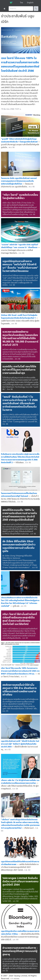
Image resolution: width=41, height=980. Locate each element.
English (30, 3)
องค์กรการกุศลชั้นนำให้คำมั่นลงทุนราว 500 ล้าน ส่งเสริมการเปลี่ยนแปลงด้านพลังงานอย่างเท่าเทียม (20, 690)
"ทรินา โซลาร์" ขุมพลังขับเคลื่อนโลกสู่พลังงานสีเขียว (20, 196)
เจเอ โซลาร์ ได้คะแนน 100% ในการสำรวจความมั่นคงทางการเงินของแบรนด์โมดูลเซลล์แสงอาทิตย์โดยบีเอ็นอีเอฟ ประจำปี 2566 (20, 64)
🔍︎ (36, 9)
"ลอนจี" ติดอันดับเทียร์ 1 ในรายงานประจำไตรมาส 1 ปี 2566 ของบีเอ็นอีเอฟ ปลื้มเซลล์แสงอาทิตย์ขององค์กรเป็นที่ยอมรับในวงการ (20, 403)
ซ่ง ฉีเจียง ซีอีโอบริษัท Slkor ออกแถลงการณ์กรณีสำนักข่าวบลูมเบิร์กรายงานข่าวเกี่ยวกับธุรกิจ (19, 546)
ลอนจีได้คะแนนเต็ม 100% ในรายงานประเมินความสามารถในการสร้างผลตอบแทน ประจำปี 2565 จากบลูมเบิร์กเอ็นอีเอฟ (20, 515)
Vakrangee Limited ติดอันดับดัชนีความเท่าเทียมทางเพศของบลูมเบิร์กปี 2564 (20, 881)
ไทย (21, 3)
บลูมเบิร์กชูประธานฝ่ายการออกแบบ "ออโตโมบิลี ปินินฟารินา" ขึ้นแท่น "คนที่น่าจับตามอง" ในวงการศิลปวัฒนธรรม (20, 266)
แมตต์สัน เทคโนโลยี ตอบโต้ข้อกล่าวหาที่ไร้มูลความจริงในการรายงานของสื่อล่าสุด (19, 370)
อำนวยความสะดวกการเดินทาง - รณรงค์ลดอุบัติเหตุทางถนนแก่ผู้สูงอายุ (20, 951)
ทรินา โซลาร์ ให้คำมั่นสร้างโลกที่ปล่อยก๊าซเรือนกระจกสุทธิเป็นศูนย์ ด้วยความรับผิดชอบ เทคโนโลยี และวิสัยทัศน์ (20, 619)
